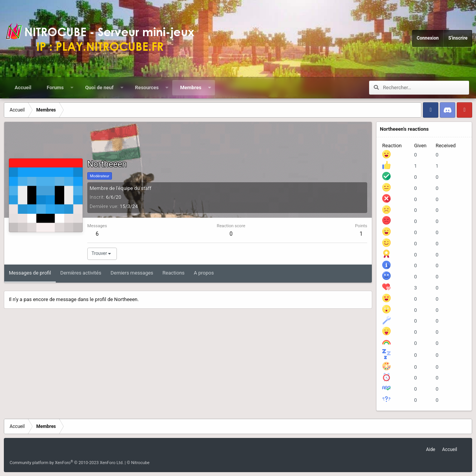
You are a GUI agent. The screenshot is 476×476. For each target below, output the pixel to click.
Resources (147, 87)
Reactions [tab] (174, 273)
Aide (431, 449)
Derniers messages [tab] (132, 273)
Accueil (23, 87)
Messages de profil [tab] (30, 273)
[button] (72, 88)
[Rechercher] (426, 88)
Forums (55, 87)
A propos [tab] (204, 273)
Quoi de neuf (99, 87)
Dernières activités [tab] (81, 273)
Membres (191, 87)
